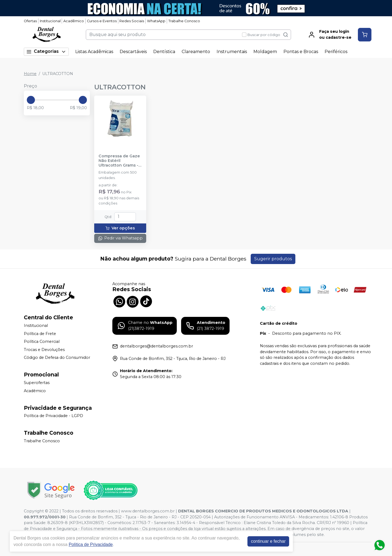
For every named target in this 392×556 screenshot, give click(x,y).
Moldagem (265, 52)
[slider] (31, 100)
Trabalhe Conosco (184, 21)
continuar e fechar (268, 541)
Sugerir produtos (273, 259)
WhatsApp (156, 21)
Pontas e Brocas (301, 52)
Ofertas (30, 21)
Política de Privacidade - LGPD (53, 416)
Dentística (164, 52)
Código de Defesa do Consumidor (57, 358)
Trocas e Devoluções (44, 350)
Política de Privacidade (91, 544)
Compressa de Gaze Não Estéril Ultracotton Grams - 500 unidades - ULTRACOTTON (119, 161)
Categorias (46, 52)
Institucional (50, 21)
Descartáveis (133, 52)
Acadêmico (74, 21)
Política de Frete (40, 334)
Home (30, 74)
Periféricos (336, 52)
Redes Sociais (132, 21)
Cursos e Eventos (102, 21)
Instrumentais (232, 52)
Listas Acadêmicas (94, 52)
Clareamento (196, 52)
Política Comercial (42, 342)
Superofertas (37, 383)
